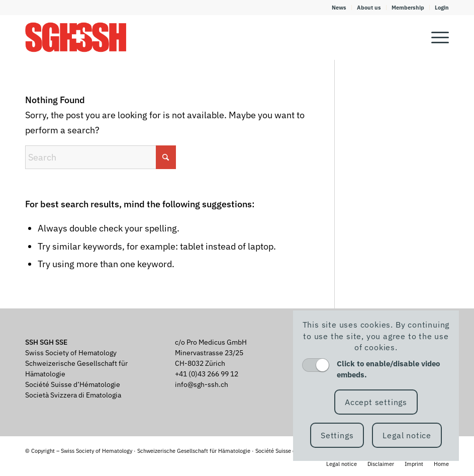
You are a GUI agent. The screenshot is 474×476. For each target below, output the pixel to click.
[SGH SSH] (76, 37)
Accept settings (376, 402)
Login (442, 8)
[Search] (101, 157)
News (339, 8)
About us (369, 8)
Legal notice (407, 435)
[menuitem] (339, 8)
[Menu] (435, 37)
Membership (408, 8)
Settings (337, 435)
